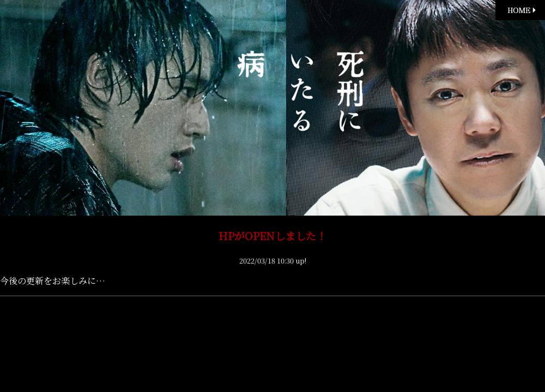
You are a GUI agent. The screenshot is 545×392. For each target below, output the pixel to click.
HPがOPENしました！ (272, 235)
